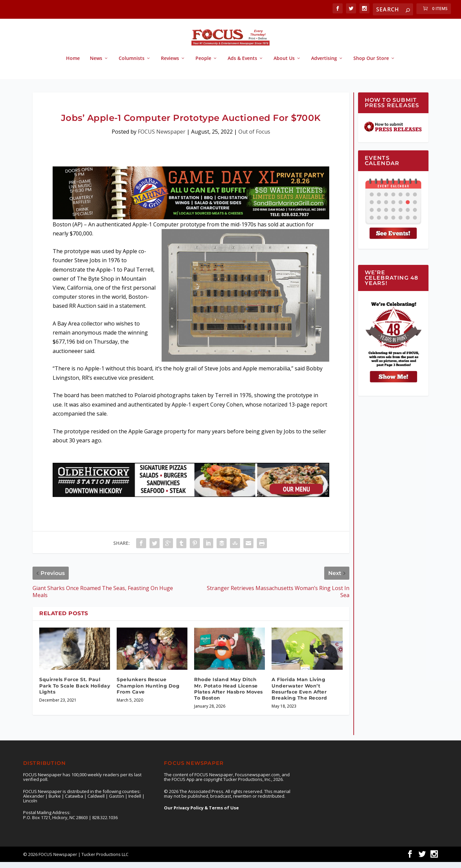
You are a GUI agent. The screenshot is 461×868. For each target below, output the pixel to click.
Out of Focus (254, 138)
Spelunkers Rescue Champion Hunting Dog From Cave (148, 692)
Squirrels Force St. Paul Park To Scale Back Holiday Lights (75, 692)
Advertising (324, 64)
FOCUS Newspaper (162, 138)
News (96, 64)
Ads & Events (242, 64)
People (203, 64)
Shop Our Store (371, 64)
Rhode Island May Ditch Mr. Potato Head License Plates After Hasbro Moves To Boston (228, 695)
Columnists (132, 64)
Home (73, 64)
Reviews (170, 64)
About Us (284, 64)
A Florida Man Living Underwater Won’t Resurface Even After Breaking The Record (299, 695)
